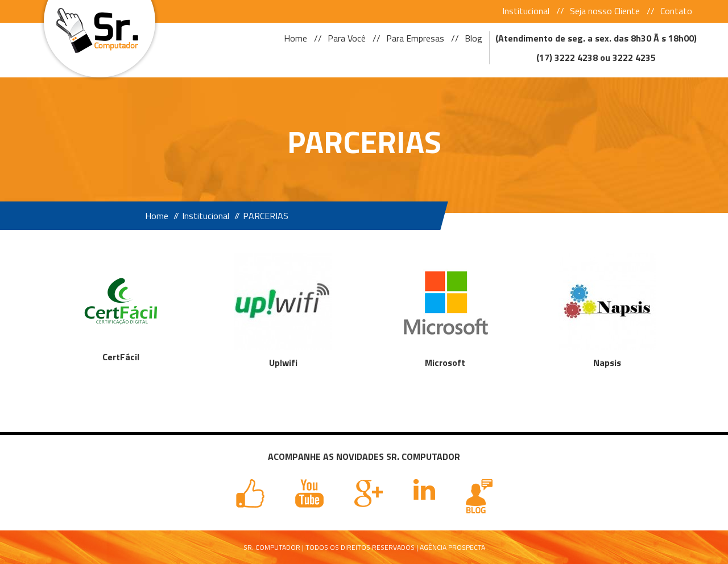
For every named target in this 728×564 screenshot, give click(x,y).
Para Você (347, 38)
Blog (473, 38)
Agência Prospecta (452, 547)
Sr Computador (95, 27)
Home (295, 38)
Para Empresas (415, 38)
